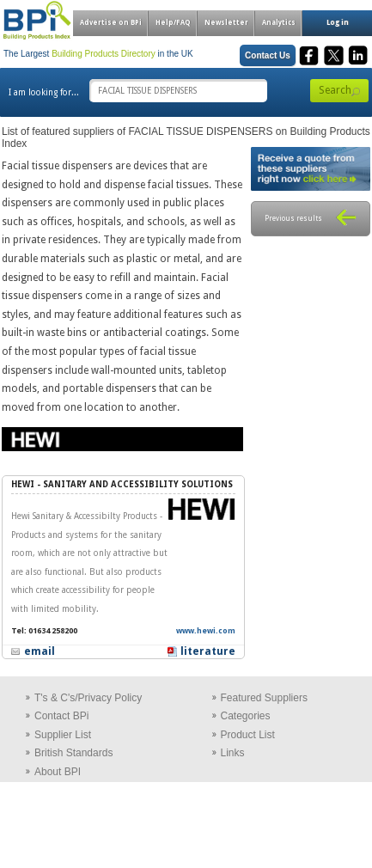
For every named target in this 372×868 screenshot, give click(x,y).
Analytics (279, 23)
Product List (248, 735)
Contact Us (268, 55)
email (40, 651)
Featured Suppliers (264, 698)
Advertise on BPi (111, 23)
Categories (246, 716)
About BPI (58, 772)
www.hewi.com (206, 631)
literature (208, 651)
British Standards (73, 753)
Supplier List (63, 735)
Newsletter (226, 23)
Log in (338, 23)
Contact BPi (61, 716)
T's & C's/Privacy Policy (88, 698)
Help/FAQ (173, 23)
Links (233, 753)
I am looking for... (44, 92)
